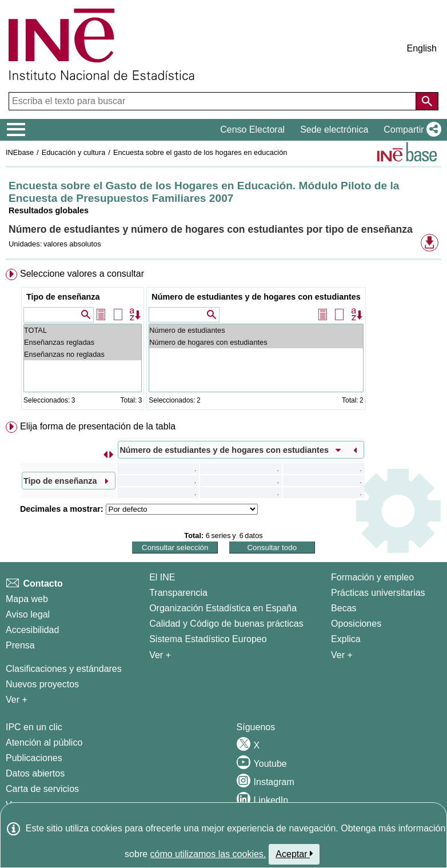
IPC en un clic (34, 727)
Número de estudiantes (256, 330)
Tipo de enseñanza (63, 297)
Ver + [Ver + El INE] (160, 655)
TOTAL (83, 330)
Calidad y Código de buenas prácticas (226, 624)
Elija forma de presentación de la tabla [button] (98, 426)
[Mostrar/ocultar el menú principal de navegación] (16, 130)
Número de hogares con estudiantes (256, 342)
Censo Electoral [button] (252, 130)
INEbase (20, 152)
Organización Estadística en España (223, 608)
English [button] (422, 48)
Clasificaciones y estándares (64, 669)
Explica (346, 639)
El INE (162, 577)
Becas (344, 608)
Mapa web (27, 599)
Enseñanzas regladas (83, 342)
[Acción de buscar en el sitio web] (427, 101)
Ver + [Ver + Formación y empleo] (342, 655)
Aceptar (294, 854)
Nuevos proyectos (42, 684)
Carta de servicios (42, 789)
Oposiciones (356, 624)
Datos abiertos (35, 773)
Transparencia (178, 593)
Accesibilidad (32, 630)
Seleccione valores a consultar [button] (82, 274)
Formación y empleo (372, 577)
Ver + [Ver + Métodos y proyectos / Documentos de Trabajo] (17, 700)
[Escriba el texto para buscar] (213, 101)
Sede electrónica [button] (334, 130)
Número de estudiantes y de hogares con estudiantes (256, 297)
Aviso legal (28, 614)
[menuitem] (223, 342)
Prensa (20, 645)
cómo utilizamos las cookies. (208, 854)
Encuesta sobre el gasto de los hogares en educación (200, 152)
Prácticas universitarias (378, 593)
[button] (410, 130)
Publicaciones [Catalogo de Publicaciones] (34, 758)
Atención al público (44, 742)
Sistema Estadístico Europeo (208, 639)
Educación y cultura (74, 152)
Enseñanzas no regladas (83, 354)
